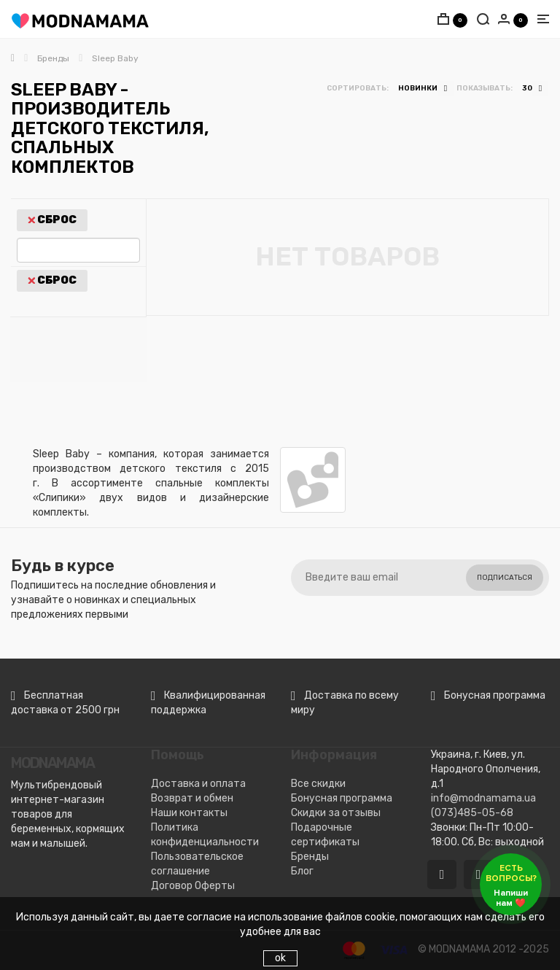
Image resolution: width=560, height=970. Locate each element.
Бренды (310, 857)
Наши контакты (189, 813)
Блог (302, 871)
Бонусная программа (342, 798)
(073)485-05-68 (472, 813)
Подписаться (505, 578)
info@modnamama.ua (483, 798)
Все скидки (318, 784)
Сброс (52, 220)
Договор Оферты (193, 886)
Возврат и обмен (192, 798)
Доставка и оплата (198, 784)
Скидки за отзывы (336, 813)
